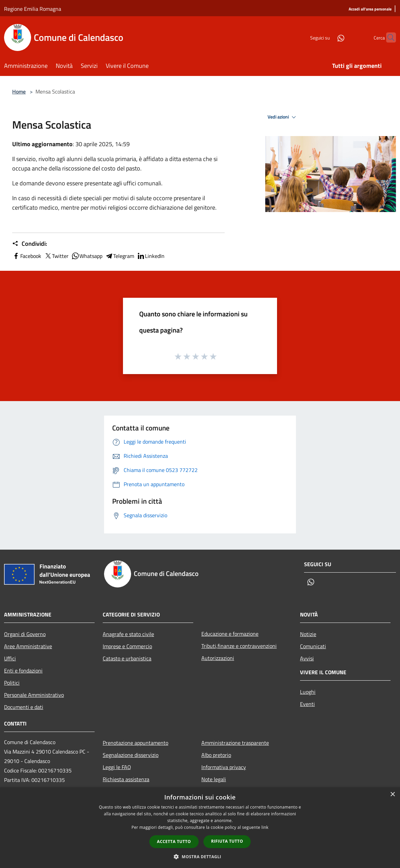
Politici (12, 683)
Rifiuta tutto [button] (227, 841)
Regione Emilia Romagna (33, 9)
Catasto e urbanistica (127, 658)
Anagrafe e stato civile (128, 634)
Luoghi (308, 692)
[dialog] (200, 828)
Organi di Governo (25, 634)
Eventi (307, 704)
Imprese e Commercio (127, 646)
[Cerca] (388, 37)
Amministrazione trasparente (235, 743)
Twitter (56, 256)
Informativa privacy (224, 767)
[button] (200, 857)
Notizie (308, 634)
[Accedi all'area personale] (370, 9)
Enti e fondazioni (23, 670)
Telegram (120, 256)
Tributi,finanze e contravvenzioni (239, 646)
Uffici (10, 658)
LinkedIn (151, 256)
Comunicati (313, 646)
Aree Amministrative (28, 646)
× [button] (392, 795)
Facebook (27, 256)
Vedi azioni (283, 117)
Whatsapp (87, 256)
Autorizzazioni (218, 658)
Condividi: (30, 244)
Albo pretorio (216, 755)
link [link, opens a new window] (265, 827)
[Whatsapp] (328, 37)
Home (19, 91)
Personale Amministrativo (34, 695)
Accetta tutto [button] (174, 841)
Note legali (214, 779)
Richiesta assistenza (126, 779)
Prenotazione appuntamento (135, 743)
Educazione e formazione (230, 634)
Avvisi (307, 658)
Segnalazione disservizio (131, 755)
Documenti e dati (24, 707)
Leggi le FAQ (117, 767)
